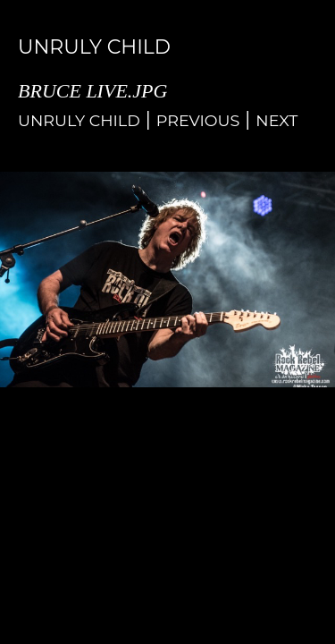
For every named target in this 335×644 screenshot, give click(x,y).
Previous (198, 120)
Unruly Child (79, 120)
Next (276, 120)
